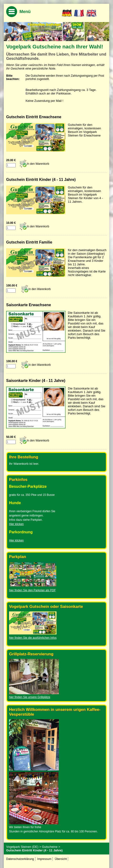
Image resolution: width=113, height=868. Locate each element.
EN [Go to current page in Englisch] (92, 13)
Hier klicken (16, 524)
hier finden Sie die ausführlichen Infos (33, 638)
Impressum (44, 859)
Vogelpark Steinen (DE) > (24, 847)
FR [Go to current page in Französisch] (79, 13)
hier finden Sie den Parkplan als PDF (32, 590)
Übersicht (61, 859)
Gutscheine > (51, 847)
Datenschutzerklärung (20, 859)
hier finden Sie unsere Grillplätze (30, 697)
